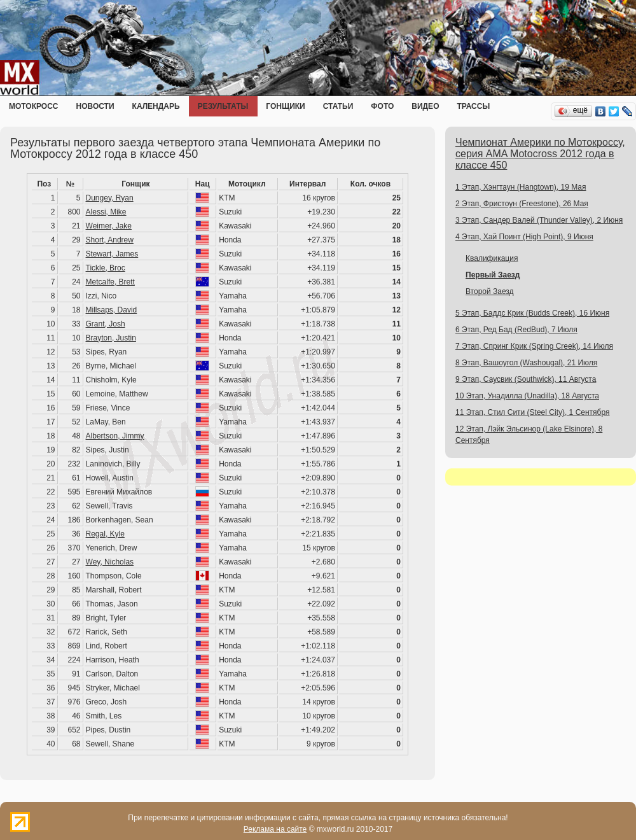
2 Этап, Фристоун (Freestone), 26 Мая (522, 204)
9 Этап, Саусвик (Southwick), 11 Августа (526, 379)
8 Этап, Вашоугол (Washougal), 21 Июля (526, 363)
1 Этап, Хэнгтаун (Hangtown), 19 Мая (521, 187)
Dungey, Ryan (110, 198)
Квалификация (492, 258)
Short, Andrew (110, 240)
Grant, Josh (106, 324)
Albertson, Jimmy (115, 436)
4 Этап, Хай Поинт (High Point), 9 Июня (524, 237)
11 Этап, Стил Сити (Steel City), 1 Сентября (533, 412)
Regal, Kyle (105, 534)
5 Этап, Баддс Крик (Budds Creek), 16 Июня (532, 313)
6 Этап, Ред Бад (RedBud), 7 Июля (516, 330)
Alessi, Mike (106, 212)
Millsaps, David (112, 310)
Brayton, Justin (111, 338)
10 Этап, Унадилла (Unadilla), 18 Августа (527, 396)
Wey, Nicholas (110, 562)
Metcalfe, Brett (110, 282)
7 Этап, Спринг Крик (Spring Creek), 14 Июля (534, 346)
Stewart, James (112, 254)
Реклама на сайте (275, 829)
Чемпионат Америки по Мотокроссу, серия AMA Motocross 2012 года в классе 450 (540, 154)
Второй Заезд (490, 291)
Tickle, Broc (106, 268)
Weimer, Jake (109, 226)
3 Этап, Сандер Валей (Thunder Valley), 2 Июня (539, 220)
